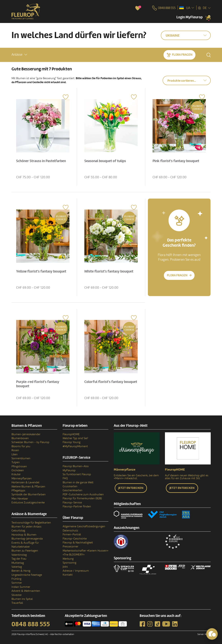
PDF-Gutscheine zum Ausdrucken (83, 494)
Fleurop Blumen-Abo (76, 466)
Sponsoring (69, 563)
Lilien (15, 454)
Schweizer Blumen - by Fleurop (30, 442)
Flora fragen (182, 55)
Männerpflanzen (22, 478)
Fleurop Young (72, 442)
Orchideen (18, 470)
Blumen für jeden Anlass (26, 527)
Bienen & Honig (21, 571)
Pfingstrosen (19, 466)
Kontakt (68, 575)
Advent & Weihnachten (26, 591)
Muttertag (18, 563)
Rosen (15, 450)
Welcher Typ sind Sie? (75, 438)
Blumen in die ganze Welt (78, 482)
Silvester (17, 595)
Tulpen (16, 462)
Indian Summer (21, 587)
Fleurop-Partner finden (77, 506)
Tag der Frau (19, 559)
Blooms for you (21, 446)
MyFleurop (69, 470)
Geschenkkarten (73, 490)
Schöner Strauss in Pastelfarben (41, 161)
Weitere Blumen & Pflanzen (28, 487)
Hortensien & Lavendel (25, 482)
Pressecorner (70, 547)
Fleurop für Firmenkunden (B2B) (82, 498)
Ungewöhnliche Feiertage (27, 575)
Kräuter (16, 474)
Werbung (68, 559)
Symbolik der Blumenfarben (29, 494)
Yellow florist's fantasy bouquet (41, 271)
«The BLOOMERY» (74, 555)
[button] (19, 55)
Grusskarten (70, 486)
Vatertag (17, 567)
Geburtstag (18, 531)
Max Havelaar (20, 499)
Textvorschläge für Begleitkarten (31, 523)
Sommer (17, 583)
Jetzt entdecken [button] (131, 488)
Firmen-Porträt (72, 534)
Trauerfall (17, 603)
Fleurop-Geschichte (75, 539)
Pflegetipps (18, 490)
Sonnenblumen (21, 458)
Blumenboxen (20, 438)
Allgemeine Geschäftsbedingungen (84, 526)
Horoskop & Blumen (24, 535)
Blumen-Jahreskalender (26, 434)
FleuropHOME (71, 434)
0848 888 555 (31, 624)
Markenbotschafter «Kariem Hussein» (86, 551)
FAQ (65, 478)
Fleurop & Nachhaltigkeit (78, 543)
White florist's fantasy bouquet (109, 271)
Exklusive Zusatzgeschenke (28, 503)
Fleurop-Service (72, 503)
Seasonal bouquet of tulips (105, 161)
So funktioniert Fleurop (77, 474)
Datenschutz (70, 531)
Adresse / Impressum (76, 571)
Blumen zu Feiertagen (25, 551)
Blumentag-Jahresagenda (27, 539)
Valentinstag (19, 555)
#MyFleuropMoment (75, 446)
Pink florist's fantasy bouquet (176, 161)
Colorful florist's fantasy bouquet (111, 382)
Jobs (65, 567)
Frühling (16, 579)
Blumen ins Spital (22, 599)
